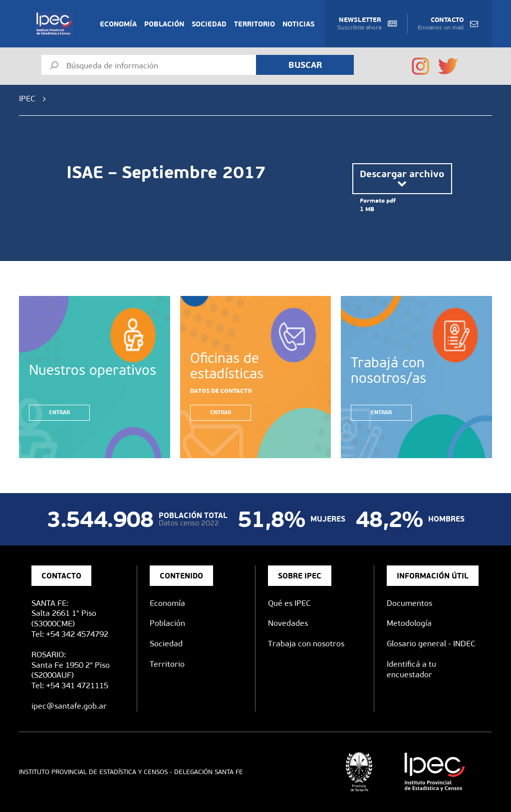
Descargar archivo (402, 178)
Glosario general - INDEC (431, 644)
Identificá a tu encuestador (411, 669)
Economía (118, 24)
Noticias (298, 24)
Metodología (409, 623)
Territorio (255, 24)
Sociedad (209, 24)
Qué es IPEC (289, 603)
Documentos (409, 603)
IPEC (27, 99)
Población (164, 24)
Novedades (288, 623)
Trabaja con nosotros (306, 644)
